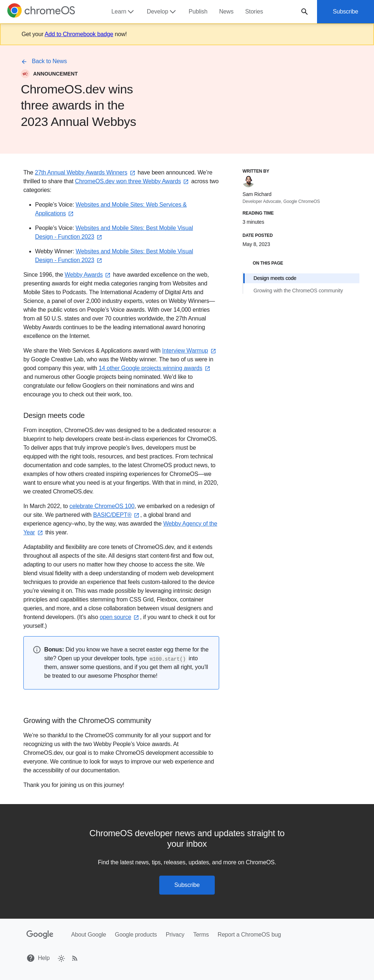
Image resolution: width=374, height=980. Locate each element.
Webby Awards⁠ (88, 275)
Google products (136, 935)
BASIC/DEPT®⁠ (117, 515)
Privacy (175, 935)
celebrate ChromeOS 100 (102, 506)
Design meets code (275, 278)
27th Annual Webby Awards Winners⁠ (85, 172)
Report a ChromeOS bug (249, 935)
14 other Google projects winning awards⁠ (155, 368)
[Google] (40, 935)
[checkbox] (61, 958)
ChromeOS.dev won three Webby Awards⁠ (132, 181)
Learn (123, 12)
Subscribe (346, 11)
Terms (201, 935)
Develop (162, 12)
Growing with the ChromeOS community (298, 291)
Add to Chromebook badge (79, 34)
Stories (254, 11)
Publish (198, 11)
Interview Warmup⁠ (190, 351)
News (226, 11)
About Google (89, 935)
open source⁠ (120, 617)
